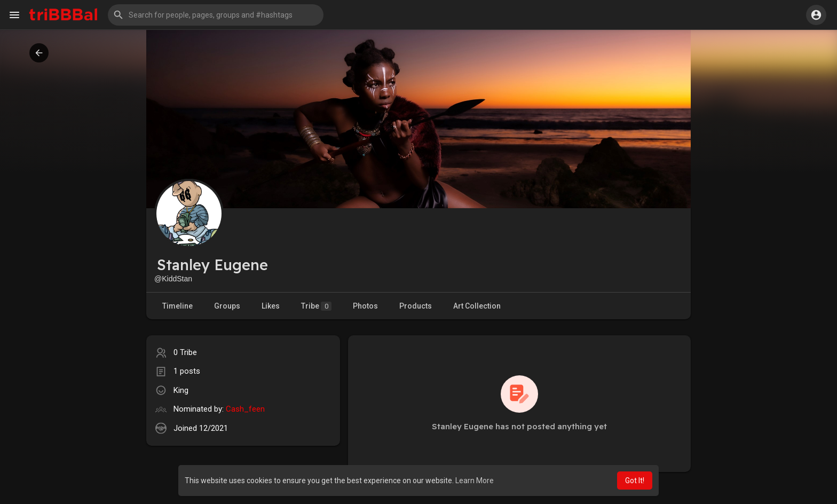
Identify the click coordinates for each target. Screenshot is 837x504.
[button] (216, 15)
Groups (227, 306)
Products (416, 306)
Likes (271, 306)
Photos (365, 306)
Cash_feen (245, 409)
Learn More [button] (475, 481)
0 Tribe (185, 352)
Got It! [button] (635, 481)
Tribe (316, 306)
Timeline (177, 306)
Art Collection (477, 306)
